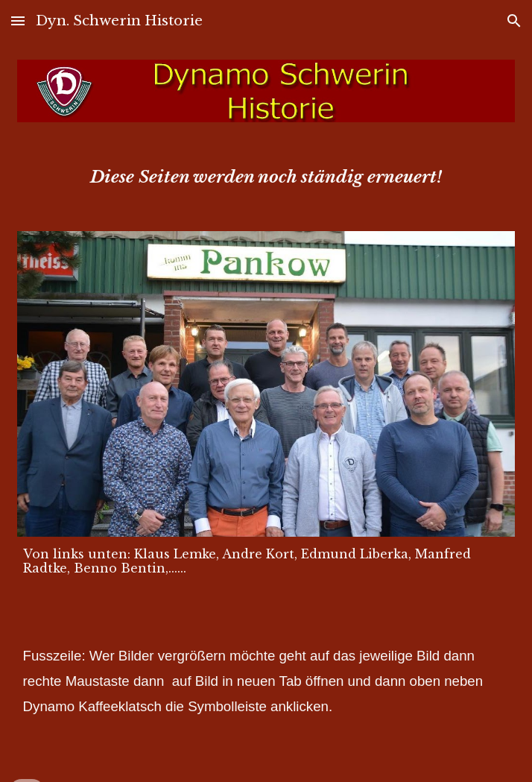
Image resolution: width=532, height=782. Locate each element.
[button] (18, 21)
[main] (266, 177)
